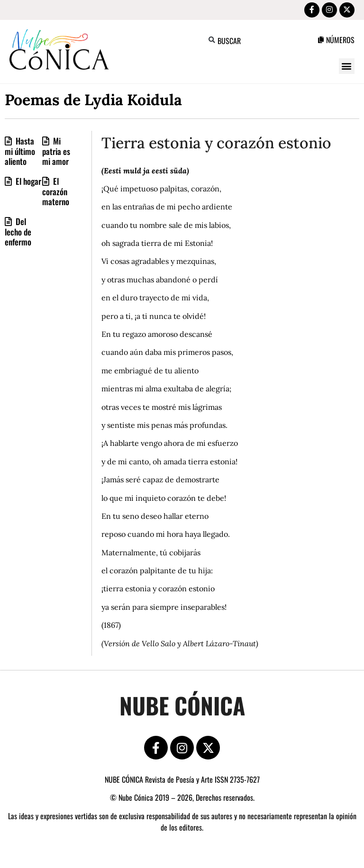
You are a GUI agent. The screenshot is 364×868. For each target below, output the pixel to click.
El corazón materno (56, 193)
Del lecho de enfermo (18, 233)
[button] (212, 42)
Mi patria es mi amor (56, 153)
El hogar (27, 183)
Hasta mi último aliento (20, 153)
